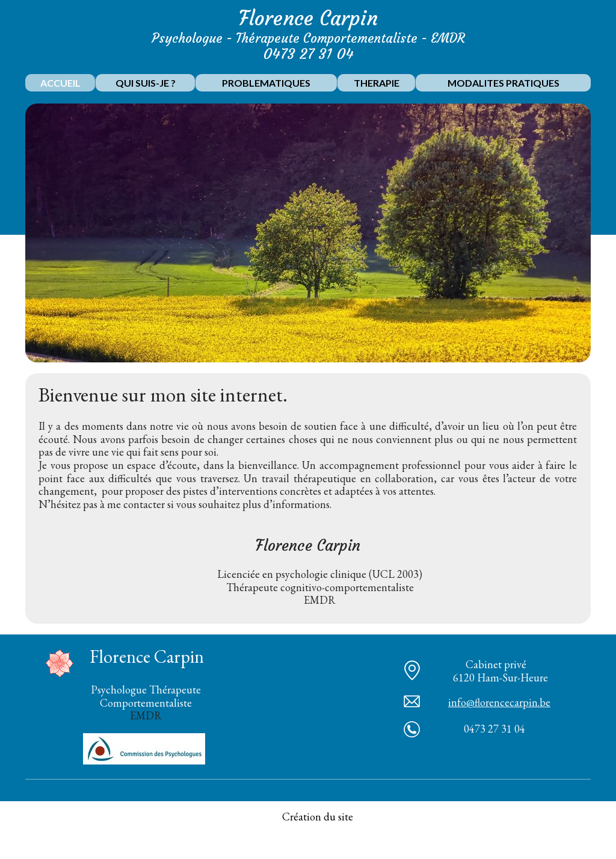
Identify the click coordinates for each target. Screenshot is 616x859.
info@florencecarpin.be (499, 702)
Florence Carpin (308, 18)
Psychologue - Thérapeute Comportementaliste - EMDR (308, 38)
